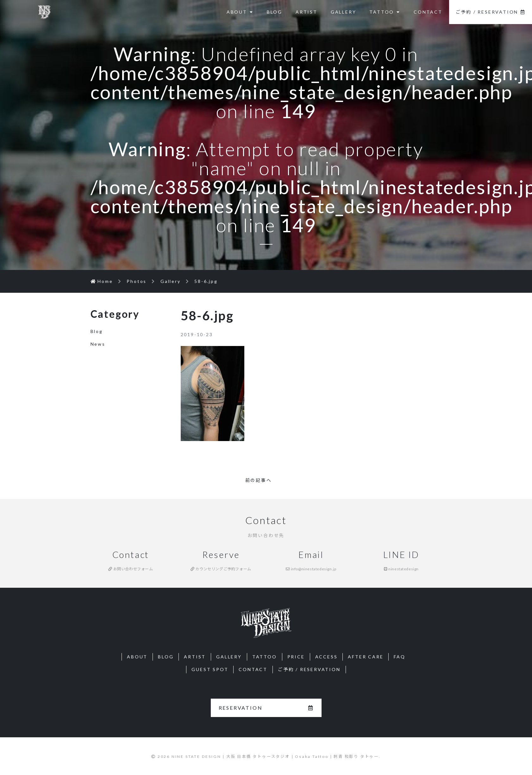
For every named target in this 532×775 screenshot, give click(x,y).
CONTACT (428, 12)
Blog (97, 331)
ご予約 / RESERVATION (491, 12)
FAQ (399, 657)
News (98, 344)
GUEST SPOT (210, 669)
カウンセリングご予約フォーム (221, 569)
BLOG (275, 12)
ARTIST (307, 12)
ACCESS (326, 657)
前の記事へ (259, 480)
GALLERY (344, 12)
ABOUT (240, 12)
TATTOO (385, 12)
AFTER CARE (366, 657)
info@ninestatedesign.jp (311, 569)
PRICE (296, 657)
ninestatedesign (401, 569)
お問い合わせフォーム (131, 569)
